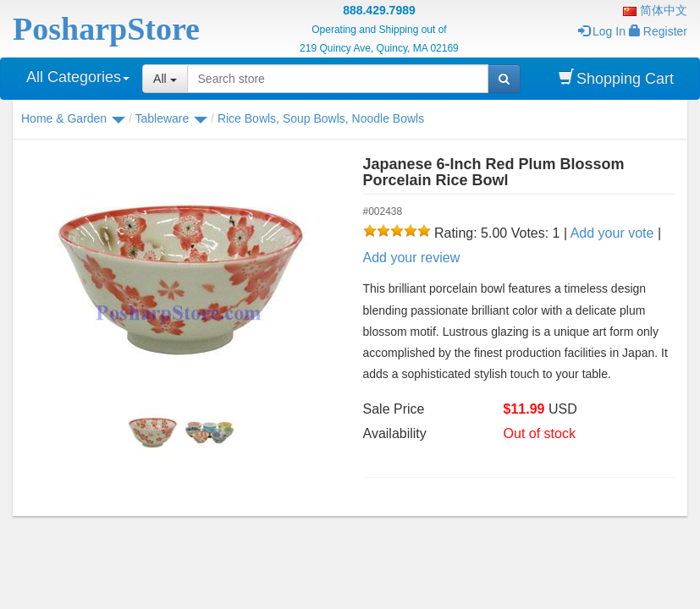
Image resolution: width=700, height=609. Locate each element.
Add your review (412, 258)
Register (658, 31)
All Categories (78, 77)
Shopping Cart (616, 78)
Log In (602, 31)
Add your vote (612, 233)
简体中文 (655, 10)
